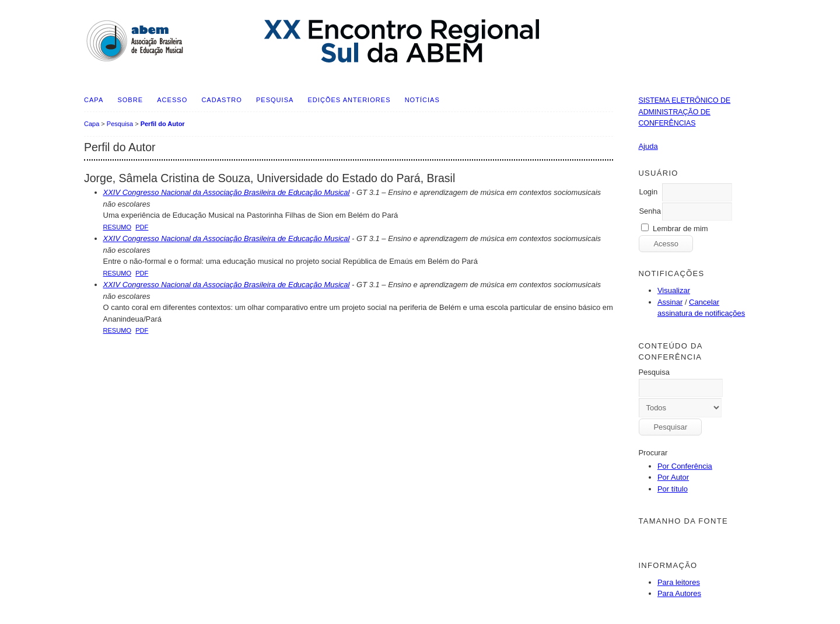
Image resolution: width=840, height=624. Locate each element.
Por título (673, 489)
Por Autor (673, 477)
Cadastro (221, 100)
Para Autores (679, 593)
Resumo (118, 227)
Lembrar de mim (680, 229)
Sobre (130, 100)
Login (648, 192)
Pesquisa (275, 100)
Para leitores (679, 582)
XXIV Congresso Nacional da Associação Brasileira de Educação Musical (227, 192)
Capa (94, 100)
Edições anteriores (349, 100)
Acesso (172, 100)
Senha (650, 211)
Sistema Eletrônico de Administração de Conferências (684, 112)
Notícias (422, 100)
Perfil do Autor (163, 124)
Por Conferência (685, 466)
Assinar (670, 302)
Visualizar (674, 290)
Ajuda (648, 146)
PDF (142, 227)
